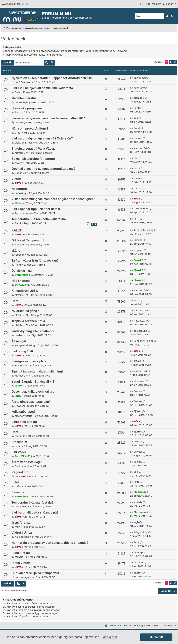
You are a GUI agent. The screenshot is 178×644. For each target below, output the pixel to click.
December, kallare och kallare (33, 392)
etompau (139, 98)
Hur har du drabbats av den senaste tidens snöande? (50, 543)
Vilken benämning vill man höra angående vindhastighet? (53, 199)
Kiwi (17, 163)
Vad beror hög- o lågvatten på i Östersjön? (42, 138)
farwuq (19, 557)
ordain (137, 361)
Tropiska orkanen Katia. (29, 321)
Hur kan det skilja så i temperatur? (36, 573)
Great (18, 133)
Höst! (15, 301)
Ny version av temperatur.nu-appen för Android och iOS (52, 78)
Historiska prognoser (27, 108)
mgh (17, 527)
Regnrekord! (21, 472)
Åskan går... (20, 341)
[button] (175, 62)
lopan (18, 446)
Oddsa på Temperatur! (28, 240)
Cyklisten (139, 562)
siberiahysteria (23, 416)
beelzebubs (22, 335)
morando (20, 436)
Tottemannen (23, 213)
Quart (18, 386)
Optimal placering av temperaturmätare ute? (44, 169)
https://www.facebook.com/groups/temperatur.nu (33, 55)
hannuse (138, 88)
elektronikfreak (24, 143)
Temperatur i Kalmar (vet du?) (33, 502)
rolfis (18, 486)
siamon (138, 188)
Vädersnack (13, 39)
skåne (16, 251)
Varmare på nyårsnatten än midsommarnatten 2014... (50, 118)
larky (22, 123)
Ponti (18, 112)
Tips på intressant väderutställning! (37, 371)
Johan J (20, 173)
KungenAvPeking (143, 230)
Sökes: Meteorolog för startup (33, 159)
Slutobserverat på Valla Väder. (33, 149)
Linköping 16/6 (22, 351)
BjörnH (137, 411)
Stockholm (19, 442)
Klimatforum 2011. (25, 291)
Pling (18, 265)
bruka (137, 168)
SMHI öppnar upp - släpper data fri (36, 209)
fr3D (136, 178)
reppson (20, 255)
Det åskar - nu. (22, 271)
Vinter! (16, 179)
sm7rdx (138, 502)
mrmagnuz (25, 577)
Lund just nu (21, 553)
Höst (15, 432)
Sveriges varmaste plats (29, 361)
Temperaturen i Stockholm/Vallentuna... (40, 219)
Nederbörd (19, 189)
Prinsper (20, 245)
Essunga (18, 492)
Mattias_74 (22, 153)
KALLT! (17, 230)
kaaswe (138, 138)
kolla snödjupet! (23, 412)
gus (136, 118)
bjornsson (139, 381)
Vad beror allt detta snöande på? (35, 512)
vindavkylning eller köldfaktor (33, 331)
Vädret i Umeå (22, 533)
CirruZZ (138, 260)
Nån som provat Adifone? (30, 128)
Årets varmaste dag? (27, 462)
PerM (18, 223)
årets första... (21, 523)
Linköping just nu (24, 422)
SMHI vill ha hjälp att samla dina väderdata (42, 88)
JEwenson (25, 82)
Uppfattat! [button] (156, 637)
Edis (136, 472)
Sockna (19, 466)
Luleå (15, 482)
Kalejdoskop (22, 537)
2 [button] (171, 62)
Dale (17, 92)
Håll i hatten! (21, 281)
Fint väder (19, 452)
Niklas (19, 203)
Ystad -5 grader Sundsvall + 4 (33, 382)
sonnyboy (25, 102)
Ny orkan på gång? (25, 311)
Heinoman (21, 365)
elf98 (18, 183)
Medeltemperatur (24, 98)
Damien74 (21, 507)
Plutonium (21, 275)
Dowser (138, 391)
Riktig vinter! (21, 563)
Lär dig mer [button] (109, 637)
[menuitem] (25, 4)
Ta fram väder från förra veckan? (35, 260)
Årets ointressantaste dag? (31, 402)
